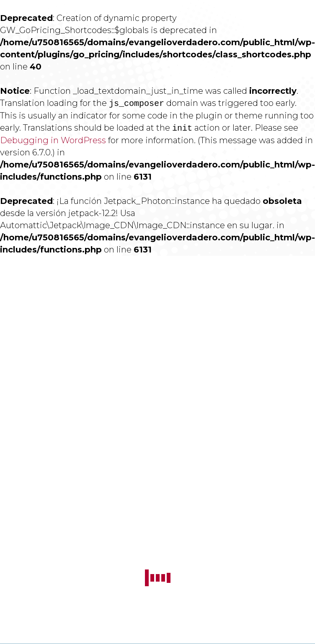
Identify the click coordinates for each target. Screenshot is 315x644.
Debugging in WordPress (53, 140)
